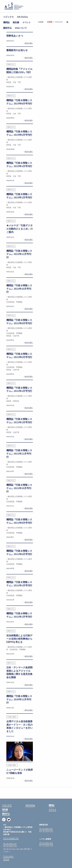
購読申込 (7, 28)
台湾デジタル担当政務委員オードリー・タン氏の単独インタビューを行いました (20, 726)
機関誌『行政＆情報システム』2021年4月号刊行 (19, 584)
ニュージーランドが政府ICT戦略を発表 (20, 771)
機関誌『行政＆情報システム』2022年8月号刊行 (19, 322)
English (59, 22)
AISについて (21, 28)
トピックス (8, 17)
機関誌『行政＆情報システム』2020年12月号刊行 (19, 699)
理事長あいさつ (15, 36)
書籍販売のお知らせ (17, 50)
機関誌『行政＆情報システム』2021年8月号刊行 (19, 521)
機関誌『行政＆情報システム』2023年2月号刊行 (19, 196)
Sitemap (6, 859)
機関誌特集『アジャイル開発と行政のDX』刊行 (19, 71)
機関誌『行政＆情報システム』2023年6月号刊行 (19, 133)
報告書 (16, 22)
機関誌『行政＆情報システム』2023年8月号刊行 (19, 102)
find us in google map (11, 838)
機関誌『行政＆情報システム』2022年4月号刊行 (19, 389)
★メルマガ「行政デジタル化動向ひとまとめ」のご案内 (20, 229)
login (41, 22)
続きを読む (29, 43)
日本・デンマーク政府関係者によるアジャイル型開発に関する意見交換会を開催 (19, 672)
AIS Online (22, 17)
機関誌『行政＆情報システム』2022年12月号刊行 (19, 254)
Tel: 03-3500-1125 (46, 843)
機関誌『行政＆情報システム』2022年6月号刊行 (19, 356)
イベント (27, 22)
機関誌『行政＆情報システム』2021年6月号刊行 (19, 553)
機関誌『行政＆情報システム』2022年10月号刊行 (19, 289)
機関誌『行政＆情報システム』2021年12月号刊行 (19, 454)
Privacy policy (8, 856)
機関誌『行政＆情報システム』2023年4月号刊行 (19, 165)
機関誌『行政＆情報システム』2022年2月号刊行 (19, 421)
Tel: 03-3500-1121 (10, 844)
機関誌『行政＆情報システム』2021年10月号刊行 (19, 488)
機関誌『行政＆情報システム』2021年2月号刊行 (19, 615)
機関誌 (6, 22)
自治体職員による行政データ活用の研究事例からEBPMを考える (19, 639)
